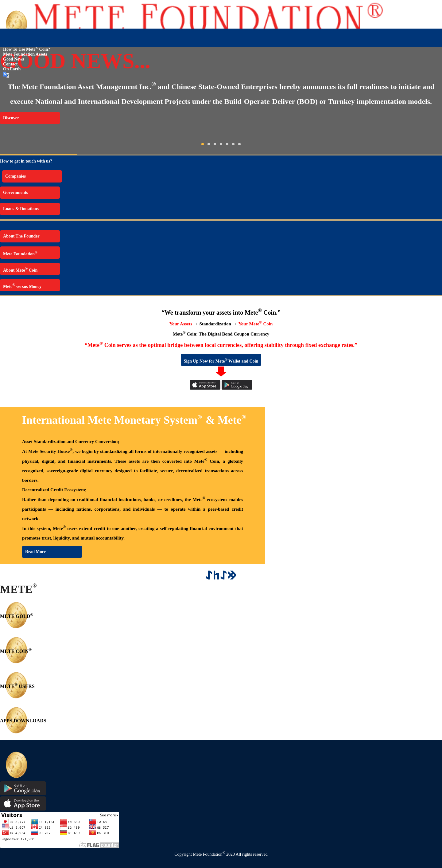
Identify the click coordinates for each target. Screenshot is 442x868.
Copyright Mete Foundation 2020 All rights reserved (221, 854)
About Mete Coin (20, 270)
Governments (16, 192)
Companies (16, 176)
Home (6, 38)
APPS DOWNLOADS (23, 721)
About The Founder (21, 236)
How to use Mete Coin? (27, 49)
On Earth (12, 69)
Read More (35, 552)
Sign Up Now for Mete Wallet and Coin (221, 361)
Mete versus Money (22, 286)
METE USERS (17, 686)
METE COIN (16, 651)
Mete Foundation (20, 253)
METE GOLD (17, 616)
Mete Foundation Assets (25, 54)
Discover (11, 118)
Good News (14, 59)
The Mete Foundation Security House (37, 43)
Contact (10, 64)
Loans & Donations (21, 209)
